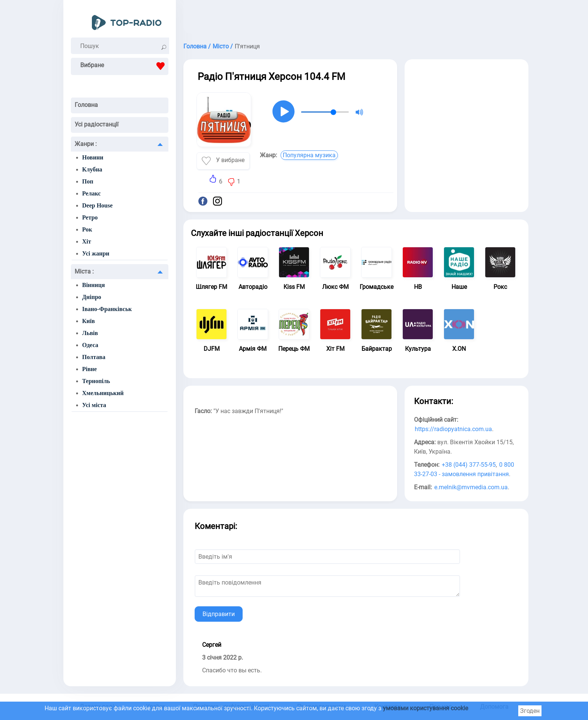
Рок (87, 229)
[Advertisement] (356, 19)
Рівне (89, 369)
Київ (88, 321)
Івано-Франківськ (107, 309)
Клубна (92, 169)
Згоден (530, 711)
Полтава (94, 357)
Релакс (91, 193)
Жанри (86, 144)
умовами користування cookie (425, 708)
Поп (88, 181)
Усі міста (94, 405)
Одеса (90, 345)
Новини (93, 157)
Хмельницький (103, 393)
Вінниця (94, 285)
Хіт (87, 241)
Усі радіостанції (97, 124)
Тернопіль (96, 381)
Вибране (124, 66)
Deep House (97, 205)
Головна (86, 105)
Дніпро (92, 297)
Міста (84, 271)
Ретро (90, 217)
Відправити (219, 614)
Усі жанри (96, 253)
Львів (90, 333)
